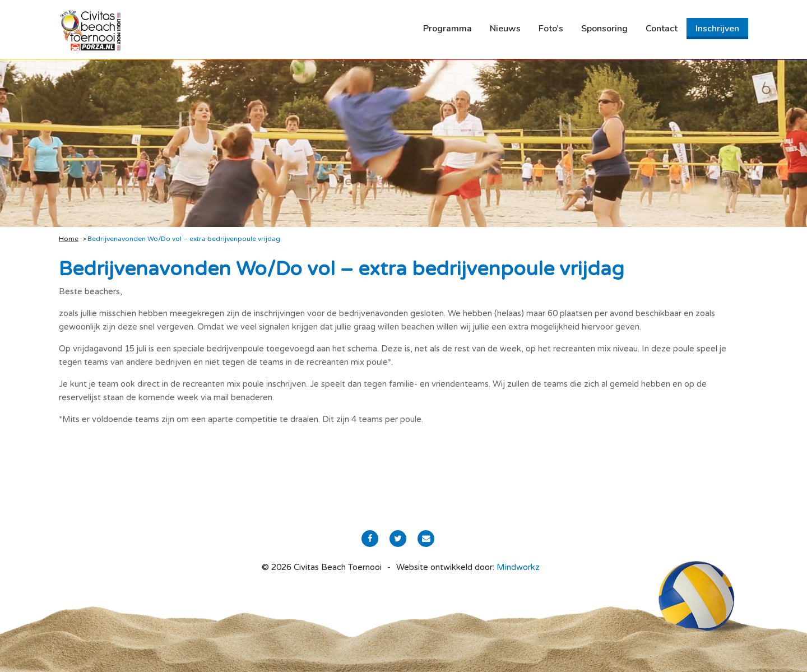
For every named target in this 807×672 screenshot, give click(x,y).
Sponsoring (604, 29)
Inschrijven (717, 29)
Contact (662, 29)
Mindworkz (518, 567)
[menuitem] (447, 29)
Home (69, 239)
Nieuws (505, 29)
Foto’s (551, 29)
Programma (447, 29)
